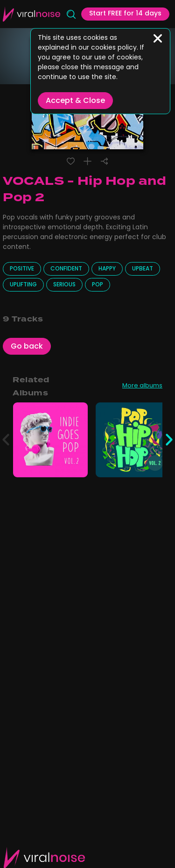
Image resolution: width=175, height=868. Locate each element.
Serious (64, 285)
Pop (98, 285)
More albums (142, 387)
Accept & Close (75, 101)
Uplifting (23, 285)
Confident (66, 269)
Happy (107, 269)
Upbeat (143, 269)
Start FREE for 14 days (125, 14)
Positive (22, 269)
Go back (27, 347)
